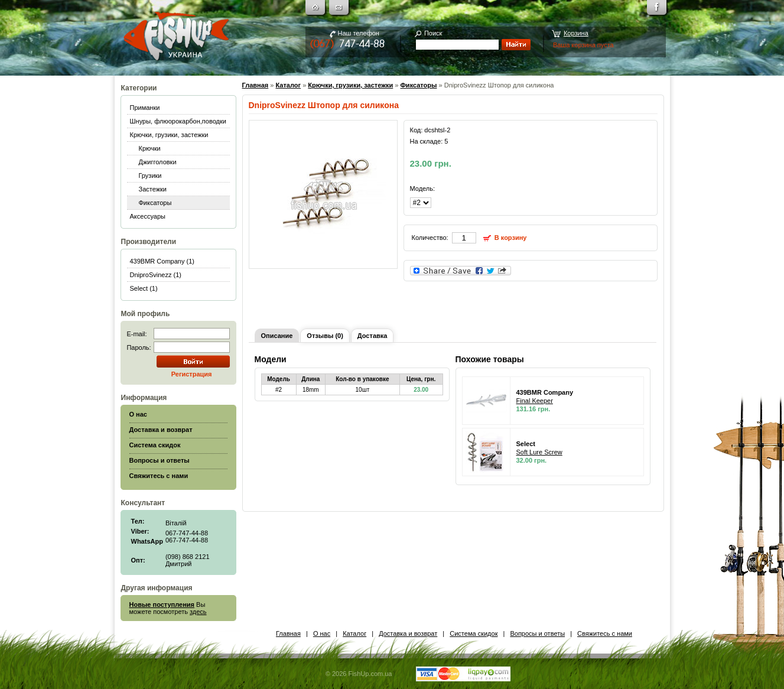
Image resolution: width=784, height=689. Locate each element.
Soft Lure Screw (539, 452)
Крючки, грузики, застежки (169, 135)
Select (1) (144, 288)
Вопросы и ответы (537, 633)
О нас (322, 633)
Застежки (153, 189)
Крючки (150, 148)
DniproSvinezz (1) (156, 275)
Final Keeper (535, 401)
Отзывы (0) (325, 336)
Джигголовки (158, 162)
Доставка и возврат (408, 633)
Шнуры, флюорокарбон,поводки (178, 121)
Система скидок (474, 633)
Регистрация (192, 374)
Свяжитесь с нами (605, 633)
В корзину (511, 238)
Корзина (576, 33)
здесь (198, 612)
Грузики (150, 175)
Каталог (288, 85)
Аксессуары (148, 216)
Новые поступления (162, 604)
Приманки (145, 108)
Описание (277, 336)
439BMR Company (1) (162, 261)
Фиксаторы (155, 203)
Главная (256, 85)
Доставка (373, 336)
